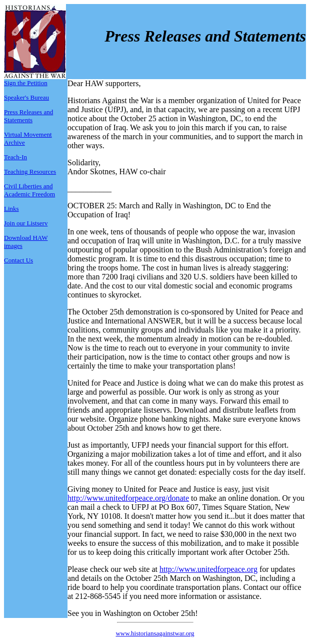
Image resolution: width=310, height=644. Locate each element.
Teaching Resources (30, 172)
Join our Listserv (26, 223)
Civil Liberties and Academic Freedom (29, 190)
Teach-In (15, 157)
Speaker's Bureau (26, 97)
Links (11, 209)
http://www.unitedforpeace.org (208, 569)
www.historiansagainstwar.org (155, 633)
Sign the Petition (26, 83)
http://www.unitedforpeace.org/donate (128, 498)
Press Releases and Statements (28, 116)
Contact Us (18, 260)
